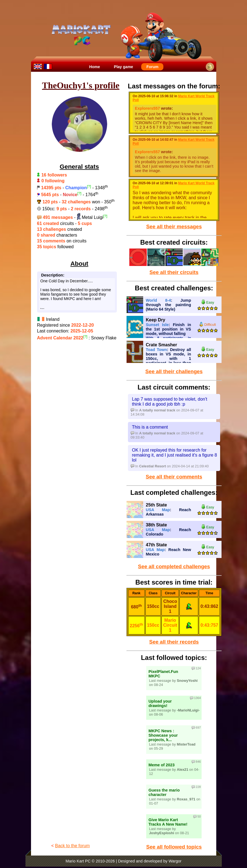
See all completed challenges (174, 566)
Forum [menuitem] (153, 67)
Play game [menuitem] (123, 67)
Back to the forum (72, 846)
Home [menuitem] (95, 67)
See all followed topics (174, 847)
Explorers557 (147, 108)
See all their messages (174, 226)
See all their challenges (174, 371)
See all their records (174, 642)
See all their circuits (174, 272)
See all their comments (174, 477)
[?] (89, 186)
